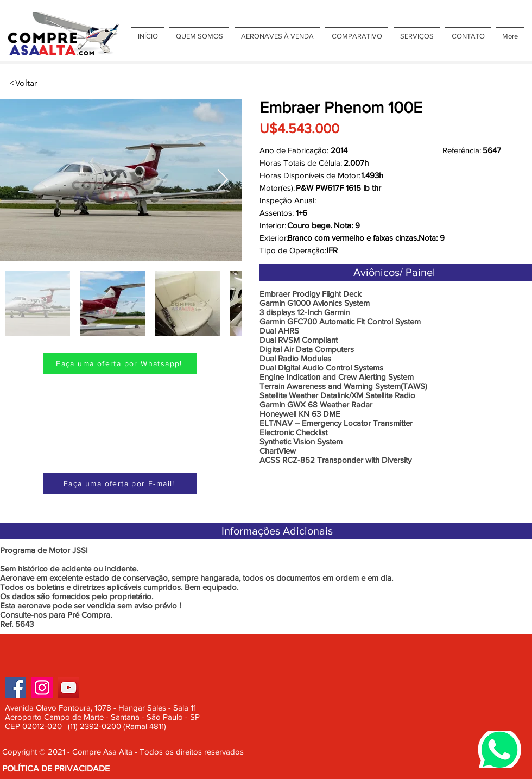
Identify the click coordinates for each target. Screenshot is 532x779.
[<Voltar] (45, 83)
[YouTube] (69, 687)
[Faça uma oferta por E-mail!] (120, 483)
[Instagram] (42, 687)
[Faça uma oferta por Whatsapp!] (120, 363)
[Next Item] (223, 180)
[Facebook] (15, 687)
